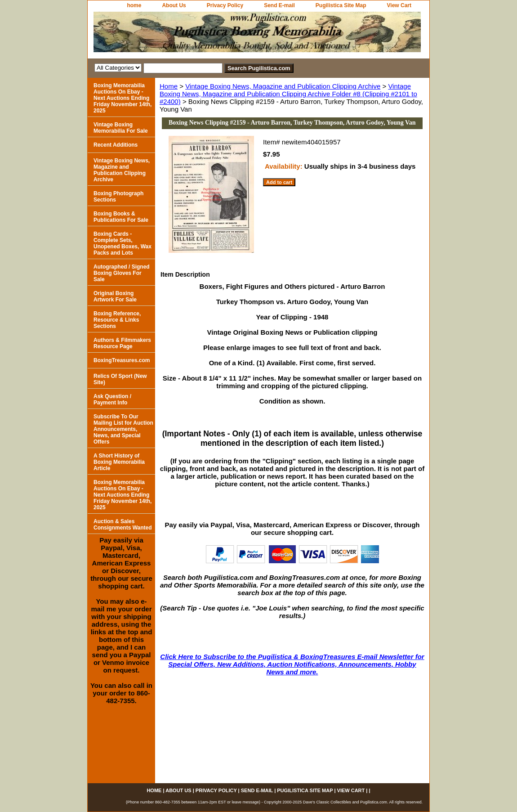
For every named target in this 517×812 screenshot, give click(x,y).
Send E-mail (279, 5)
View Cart (399, 5)
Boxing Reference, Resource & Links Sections (117, 320)
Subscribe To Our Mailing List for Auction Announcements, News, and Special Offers (123, 429)
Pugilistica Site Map (341, 5)
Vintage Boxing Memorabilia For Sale (121, 128)
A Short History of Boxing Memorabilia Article (119, 462)
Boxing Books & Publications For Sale (121, 217)
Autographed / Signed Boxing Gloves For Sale (122, 273)
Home (169, 86)
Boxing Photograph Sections (118, 197)
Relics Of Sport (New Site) (120, 379)
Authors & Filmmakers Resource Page (122, 343)
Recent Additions (116, 145)
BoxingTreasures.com (122, 360)
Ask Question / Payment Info (112, 399)
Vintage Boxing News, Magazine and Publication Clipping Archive (283, 86)
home (134, 5)
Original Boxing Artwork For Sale (115, 296)
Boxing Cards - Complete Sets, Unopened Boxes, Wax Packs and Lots (123, 243)
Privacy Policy (225, 5)
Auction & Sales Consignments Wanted (123, 525)
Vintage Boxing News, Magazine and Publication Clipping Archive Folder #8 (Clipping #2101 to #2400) (288, 94)
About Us (174, 5)
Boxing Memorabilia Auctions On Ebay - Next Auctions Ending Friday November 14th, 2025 (123, 98)
